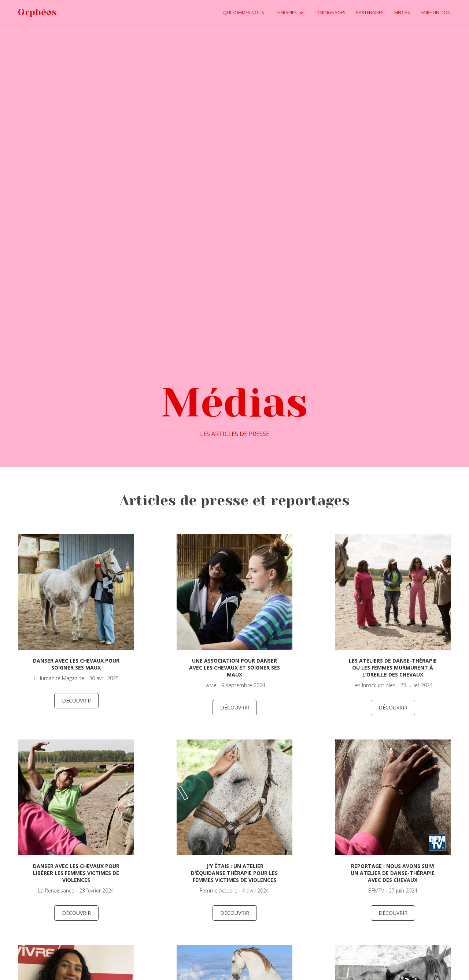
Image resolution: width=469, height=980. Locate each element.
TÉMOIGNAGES (330, 13)
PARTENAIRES (370, 13)
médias (402, 13)
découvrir (76, 700)
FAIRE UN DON (436, 13)
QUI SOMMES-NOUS (243, 13)
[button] (284, 13)
